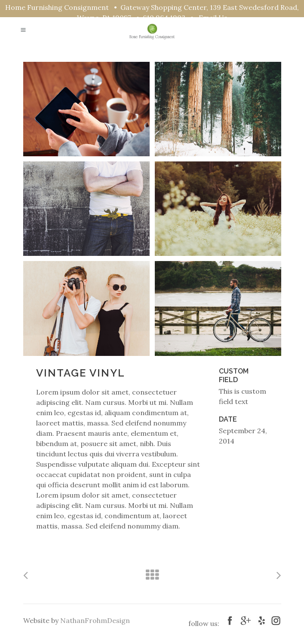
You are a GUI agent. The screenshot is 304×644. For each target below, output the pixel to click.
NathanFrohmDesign (95, 620)
